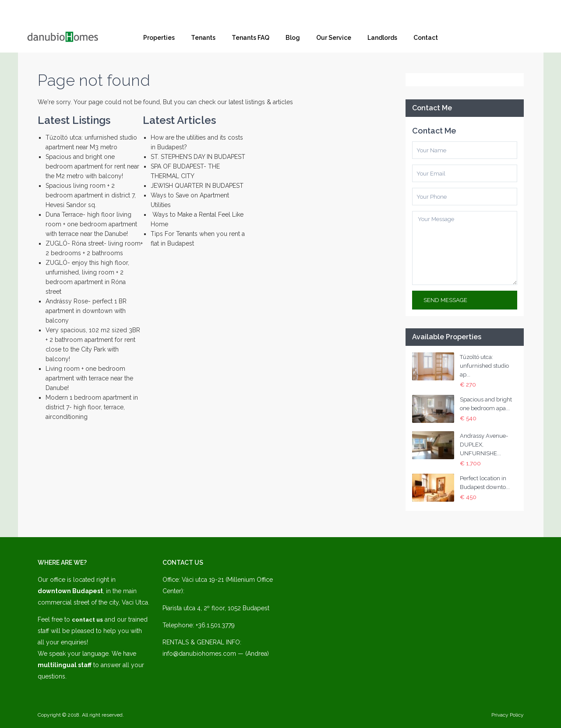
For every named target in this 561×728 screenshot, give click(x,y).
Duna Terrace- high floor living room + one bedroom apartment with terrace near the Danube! (91, 224)
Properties (159, 38)
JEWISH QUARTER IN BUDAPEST (197, 186)
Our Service (334, 38)
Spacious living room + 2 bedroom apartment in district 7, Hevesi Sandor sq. (91, 195)
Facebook (481, 38)
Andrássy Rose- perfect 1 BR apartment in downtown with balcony (86, 311)
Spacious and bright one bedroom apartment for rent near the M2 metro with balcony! (92, 166)
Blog (293, 38)
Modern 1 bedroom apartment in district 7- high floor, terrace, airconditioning (92, 407)
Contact (426, 38)
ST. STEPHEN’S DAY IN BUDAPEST (198, 157)
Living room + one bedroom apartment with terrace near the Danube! (89, 378)
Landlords (382, 38)
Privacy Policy (508, 715)
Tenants (203, 38)
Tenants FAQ (251, 38)
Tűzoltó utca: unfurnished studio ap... (484, 366)
